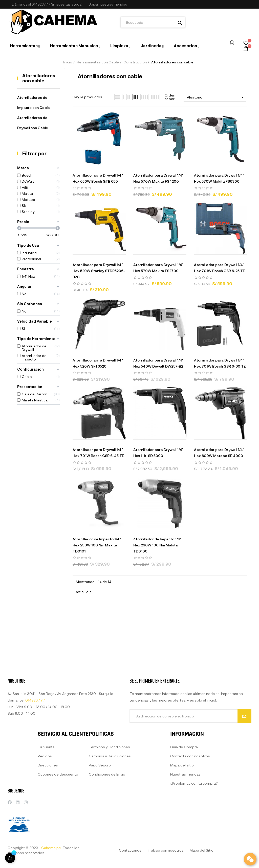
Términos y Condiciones (109, 798)
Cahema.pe (51, 848)
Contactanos (130, 850)
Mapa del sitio (182, 816)
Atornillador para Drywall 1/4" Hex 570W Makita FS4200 (158, 178)
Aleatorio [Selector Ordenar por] (216, 97)
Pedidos (45, 807)
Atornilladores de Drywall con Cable (33, 123)
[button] (108, 4)
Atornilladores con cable (39, 78)
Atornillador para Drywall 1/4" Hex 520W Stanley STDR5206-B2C (99, 271)
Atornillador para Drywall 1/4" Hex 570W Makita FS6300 (219, 178)
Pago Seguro (100, 816)
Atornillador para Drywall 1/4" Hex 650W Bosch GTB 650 (98, 178)
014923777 (41, 4)
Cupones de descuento (58, 825)
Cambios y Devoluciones (110, 807)
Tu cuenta (46, 798)
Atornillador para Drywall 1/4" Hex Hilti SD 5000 (158, 453)
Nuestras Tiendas (185, 825)
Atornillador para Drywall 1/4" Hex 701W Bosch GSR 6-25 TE (219, 268)
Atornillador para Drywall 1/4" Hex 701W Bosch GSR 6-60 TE (220, 363)
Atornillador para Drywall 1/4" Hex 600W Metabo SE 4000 (219, 453)
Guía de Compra (184, 798)
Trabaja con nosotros (166, 850)
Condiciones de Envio (107, 825)
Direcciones (48, 816)
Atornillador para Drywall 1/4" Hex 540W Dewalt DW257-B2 (158, 363)
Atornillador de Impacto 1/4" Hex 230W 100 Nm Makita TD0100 (157, 545)
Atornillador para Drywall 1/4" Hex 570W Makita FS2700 (158, 268)
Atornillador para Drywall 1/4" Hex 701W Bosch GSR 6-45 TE (98, 453)
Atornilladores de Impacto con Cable (34, 102)
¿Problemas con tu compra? (194, 834)
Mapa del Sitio (202, 850)
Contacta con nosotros (190, 807)
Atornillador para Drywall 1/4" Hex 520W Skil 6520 (98, 363)
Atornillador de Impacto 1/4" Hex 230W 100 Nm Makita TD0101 (97, 545)
